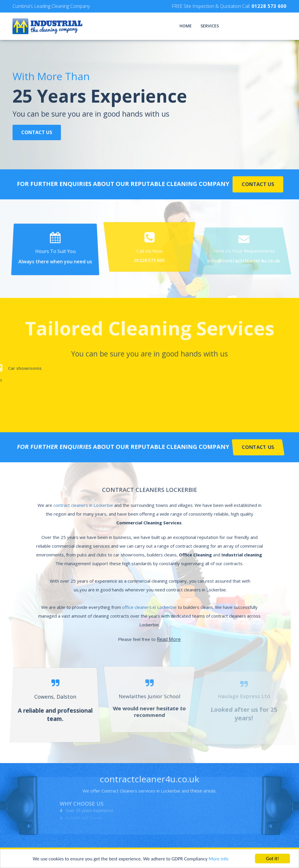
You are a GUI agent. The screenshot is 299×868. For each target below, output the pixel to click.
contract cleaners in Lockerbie (83, 505)
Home (186, 26)
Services (210, 26)
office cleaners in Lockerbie (149, 607)
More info (219, 859)
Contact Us (37, 133)
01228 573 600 (269, 6)
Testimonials (243, 26)
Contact (276, 26)
